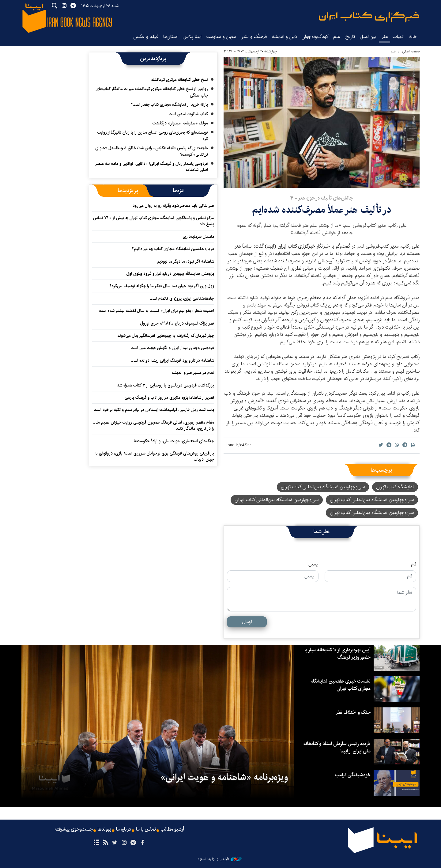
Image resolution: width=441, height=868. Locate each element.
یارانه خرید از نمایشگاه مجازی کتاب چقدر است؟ (169, 105)
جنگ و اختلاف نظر (353, 712)
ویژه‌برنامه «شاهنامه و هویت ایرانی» (224, 777)
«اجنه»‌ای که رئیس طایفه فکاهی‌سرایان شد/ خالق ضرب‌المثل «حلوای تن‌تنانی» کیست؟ (152, 151)
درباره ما (124, 829)
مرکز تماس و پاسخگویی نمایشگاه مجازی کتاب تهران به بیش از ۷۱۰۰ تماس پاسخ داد (154, 221)
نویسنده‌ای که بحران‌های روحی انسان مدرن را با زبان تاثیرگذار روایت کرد (153, 135)
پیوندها (104, 829)
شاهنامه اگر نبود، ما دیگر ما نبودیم (185, 261)
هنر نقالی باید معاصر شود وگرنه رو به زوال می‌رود (173, 206)
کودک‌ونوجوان (315, 37)
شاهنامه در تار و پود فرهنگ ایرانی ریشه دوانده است (172, 360)
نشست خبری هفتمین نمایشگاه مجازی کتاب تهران (341, 685)
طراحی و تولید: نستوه (220, 859)
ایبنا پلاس (192, 37)
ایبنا (369, 17)
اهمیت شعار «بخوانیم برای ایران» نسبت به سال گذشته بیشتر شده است (157, 311)
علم (337, 37)
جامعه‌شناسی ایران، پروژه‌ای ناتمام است (182, 299)
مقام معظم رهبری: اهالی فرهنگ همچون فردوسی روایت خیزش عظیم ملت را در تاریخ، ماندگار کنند (153, 425)
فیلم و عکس (146, 37)
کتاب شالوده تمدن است (188, 114)
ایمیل (313, 564)
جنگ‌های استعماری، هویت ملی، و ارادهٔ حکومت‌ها (174, 441)
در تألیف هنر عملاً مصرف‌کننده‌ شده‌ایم (322, 210)
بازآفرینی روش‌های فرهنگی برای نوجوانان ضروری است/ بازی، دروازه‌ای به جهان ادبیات (154, 456)
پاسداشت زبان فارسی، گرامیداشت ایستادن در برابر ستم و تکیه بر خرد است (154, 410)
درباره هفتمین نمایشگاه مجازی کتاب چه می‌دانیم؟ (173, 249)
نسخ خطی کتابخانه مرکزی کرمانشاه (180, 80)
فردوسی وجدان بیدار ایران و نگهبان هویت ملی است (172, 348)
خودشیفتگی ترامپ (353, 775)
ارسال (247, 622)
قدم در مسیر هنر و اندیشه (193, 373)
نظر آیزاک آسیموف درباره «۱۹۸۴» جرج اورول (177, 323)
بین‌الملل (368, 37)
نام (414, 564)
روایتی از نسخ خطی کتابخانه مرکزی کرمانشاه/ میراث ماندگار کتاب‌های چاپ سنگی (152, 92)
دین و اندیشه (284, 37)
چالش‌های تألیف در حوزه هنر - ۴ (322, 198)
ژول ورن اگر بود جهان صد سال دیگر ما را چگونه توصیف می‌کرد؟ (162, 286)
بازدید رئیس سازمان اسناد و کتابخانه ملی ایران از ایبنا (337, 747)
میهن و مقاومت (221, 37)
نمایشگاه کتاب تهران (395, 487)
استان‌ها (170, 37)
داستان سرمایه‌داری (198, 237)
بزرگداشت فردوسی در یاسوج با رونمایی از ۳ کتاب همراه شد (166, 385)
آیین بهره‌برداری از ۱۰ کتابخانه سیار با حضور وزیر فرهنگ (337, 654)
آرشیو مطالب (172, 829)
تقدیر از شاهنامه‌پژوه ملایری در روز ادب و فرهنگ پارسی (169, 398)
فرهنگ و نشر (254, 37)
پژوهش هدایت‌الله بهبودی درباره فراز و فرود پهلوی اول (170, 274)
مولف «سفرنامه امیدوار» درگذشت (180, 123)
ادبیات (398, 37)
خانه (413, 37)
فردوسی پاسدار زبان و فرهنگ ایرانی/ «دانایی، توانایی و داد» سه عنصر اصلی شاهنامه (151, 167)
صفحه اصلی (411, 51)
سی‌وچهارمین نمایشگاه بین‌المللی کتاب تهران (372, 500)
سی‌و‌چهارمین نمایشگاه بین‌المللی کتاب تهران (323, 487)
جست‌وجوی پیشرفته (74, 829)
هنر (384, 37)
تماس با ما (146, 829)
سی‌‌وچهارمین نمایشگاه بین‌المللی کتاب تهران (372, 513)
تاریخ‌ (350, 37)
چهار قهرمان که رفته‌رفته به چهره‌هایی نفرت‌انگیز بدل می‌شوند (166, 336)
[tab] (178, 191)
